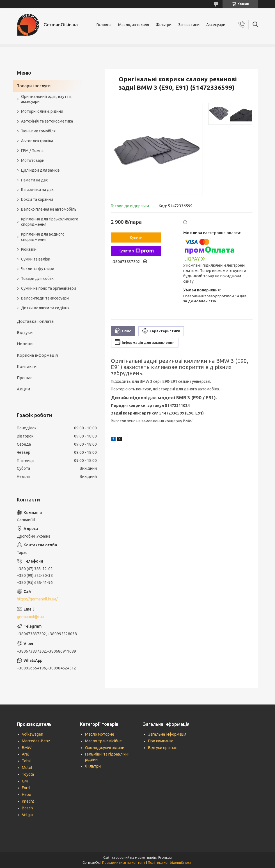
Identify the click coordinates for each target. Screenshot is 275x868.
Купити (136, 238)
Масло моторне (100, 734)
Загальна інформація (167, 734)
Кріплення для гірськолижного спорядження (50, 222)
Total (26, 761)
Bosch (27, 808)
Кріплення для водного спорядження (43, 237)
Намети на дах (34, 180)
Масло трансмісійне (103, 741)
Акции (23, 389)
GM (25, 781)
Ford (26, 788)
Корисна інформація (37, 355)
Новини (25, 344)
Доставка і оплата (35, 321)
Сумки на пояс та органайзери (49, 288)
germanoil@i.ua (30, 617)
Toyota (28, 774)
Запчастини (189, 25)
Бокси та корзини (37, 199)
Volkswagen (33, 734)
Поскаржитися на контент (124, 863)
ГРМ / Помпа (32, 151)
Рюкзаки (29, 249)
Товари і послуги (34, 86)
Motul (27, 768)
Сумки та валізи (36, 259)
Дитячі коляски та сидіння (45, 308)
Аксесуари (216, 25)
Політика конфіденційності (170, 863)
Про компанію (161, 741)
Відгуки (25, 332)
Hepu (27, 795)
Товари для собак (37, 278)
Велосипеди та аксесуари (45, 298)
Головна (104, 25)
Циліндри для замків (40, 170)
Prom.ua (165, 857)
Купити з (136, 251)
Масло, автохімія (134, 25)
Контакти (27, 366)
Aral (25, 754)
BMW (27, 748)
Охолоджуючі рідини (105, 748)
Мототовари (33, 160)
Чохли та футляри (38, 269)
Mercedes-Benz (36, 741)
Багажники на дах (37, 190)
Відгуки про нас (162, 748)
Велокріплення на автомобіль (49, 209)
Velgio (27, 815)
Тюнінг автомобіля (38, 131)
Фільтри (164, 25)
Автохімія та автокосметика (47, 121)
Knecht (28, 801)
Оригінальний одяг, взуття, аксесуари (46, 99)
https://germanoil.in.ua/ (37, 599)
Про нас (25, 378)
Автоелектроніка (37, 141)
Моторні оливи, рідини (42, 111)
